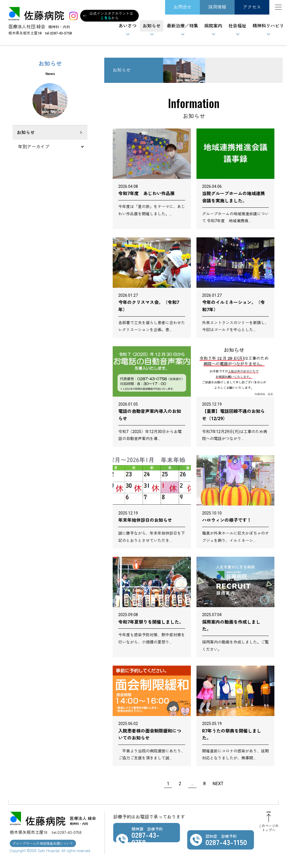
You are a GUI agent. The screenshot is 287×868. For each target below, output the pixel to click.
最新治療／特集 (182, 26)
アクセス (252, 7)
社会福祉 (237, 26)
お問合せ (182, 7)
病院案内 (213, 26)
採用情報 (217, 7)
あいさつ (128, 26)
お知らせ (152, 26)
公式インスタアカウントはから (108, 16)
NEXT (218, 784)
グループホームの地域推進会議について (43, 843)
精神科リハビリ (268, 26)
